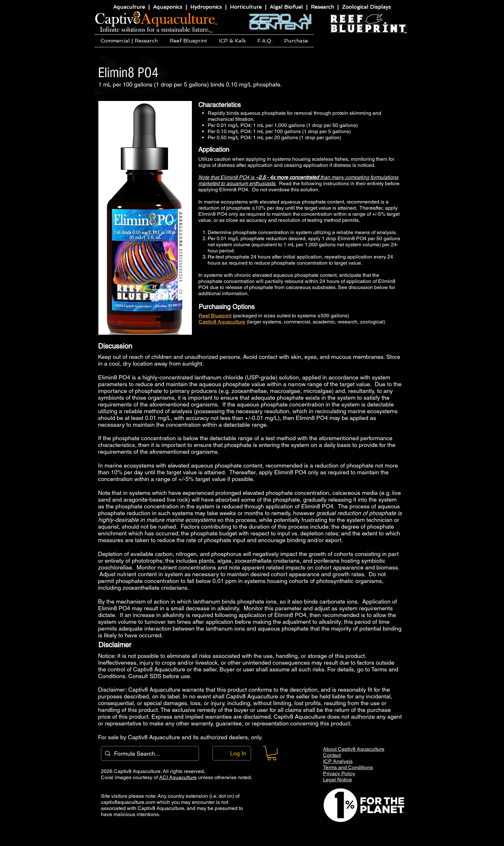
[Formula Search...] (150, 753)
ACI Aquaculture (178, 777)
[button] (129, 41)
